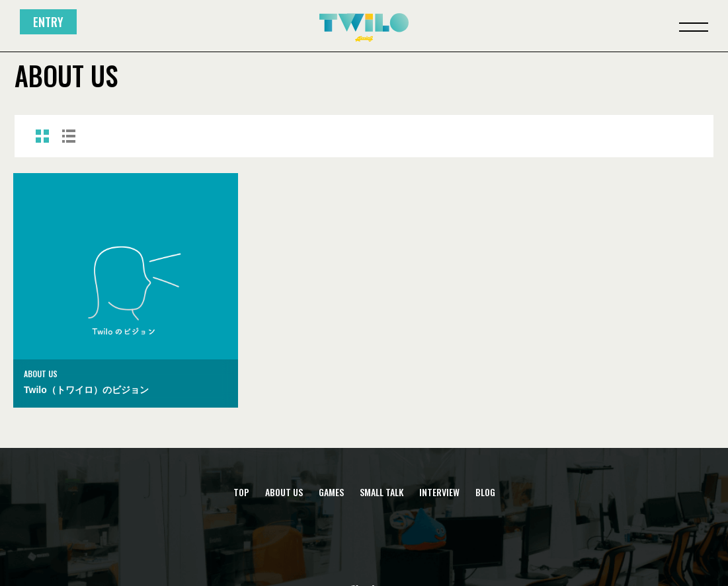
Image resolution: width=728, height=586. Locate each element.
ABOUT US (284, 492)
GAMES (331, 492)
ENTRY (48, 22)
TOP (241, 492)
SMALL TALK (382, 492)
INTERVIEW (439, 492)
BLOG (485, 492)
